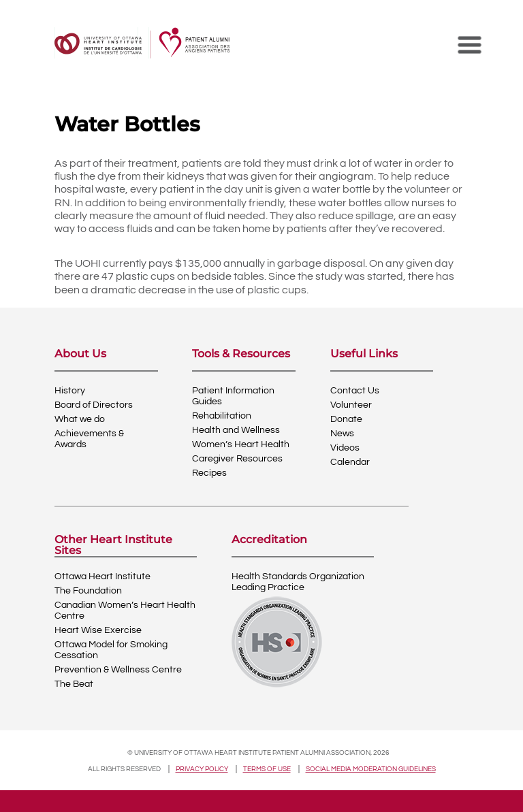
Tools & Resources (241, 354)
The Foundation (88, 591)
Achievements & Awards (89, 439)
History (70, 391)
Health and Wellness (236, 430)
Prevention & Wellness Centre (118, 670)
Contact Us (355, 391)
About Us (80, 354)
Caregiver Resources (237, 459)
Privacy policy (202, 769)
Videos (345, 448)
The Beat (74, 684)
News (342, 434)
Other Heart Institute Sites (113, 545)
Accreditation (269, 540)
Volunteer (351, 405)
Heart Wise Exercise (98, 630)
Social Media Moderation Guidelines (371, 769)
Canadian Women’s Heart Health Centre (125, 611)
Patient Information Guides (233, 396)
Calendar (350, 462)
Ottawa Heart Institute (102, 576)
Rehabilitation (222, 416)
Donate (346, 419)
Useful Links (364, 354)
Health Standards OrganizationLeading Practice (298, 582)
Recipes (209, 473)
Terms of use (267, 769)
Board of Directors (94, 405)
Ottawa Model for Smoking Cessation (111, 650)
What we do (80, 419)
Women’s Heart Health (241, 444)
